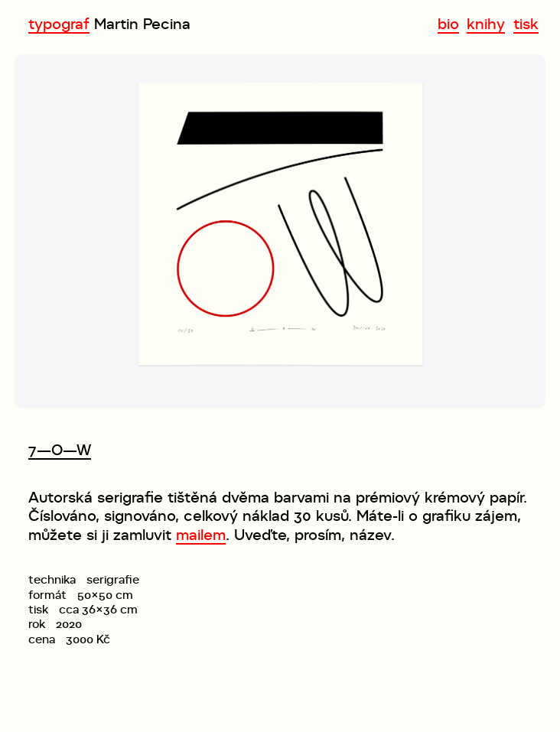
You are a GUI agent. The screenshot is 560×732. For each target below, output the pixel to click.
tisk (526, 24)
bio (448, 24)
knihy (486, 24)
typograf (59, 24)
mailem (201, 535)
